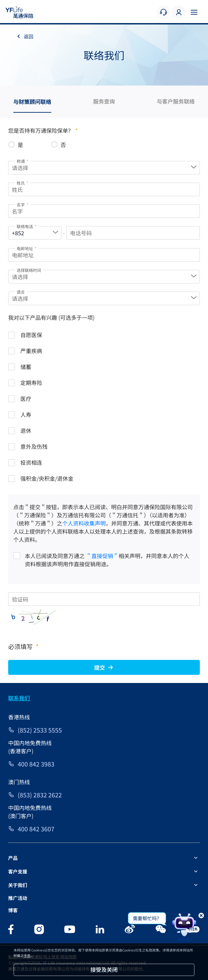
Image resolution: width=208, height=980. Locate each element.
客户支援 (18, 871)
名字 (23, 205)
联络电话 (27, 226)
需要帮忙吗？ (147, 918)
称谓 (23, 161)
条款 (27, 955)
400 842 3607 (36, 829)
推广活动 (18, 898)
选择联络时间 (29, 270)
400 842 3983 (36, 764)
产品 (13, 858)
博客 (13, 910)
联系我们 (19, 698)
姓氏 (23, 183)
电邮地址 (27, 248)
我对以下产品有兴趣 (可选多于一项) (51, 317)
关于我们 (18, 885)
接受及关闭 (104, 969)
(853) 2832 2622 (40, 795)
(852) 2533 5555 (40, 730)
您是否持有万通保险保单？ (43, 130)
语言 (21, 292)
